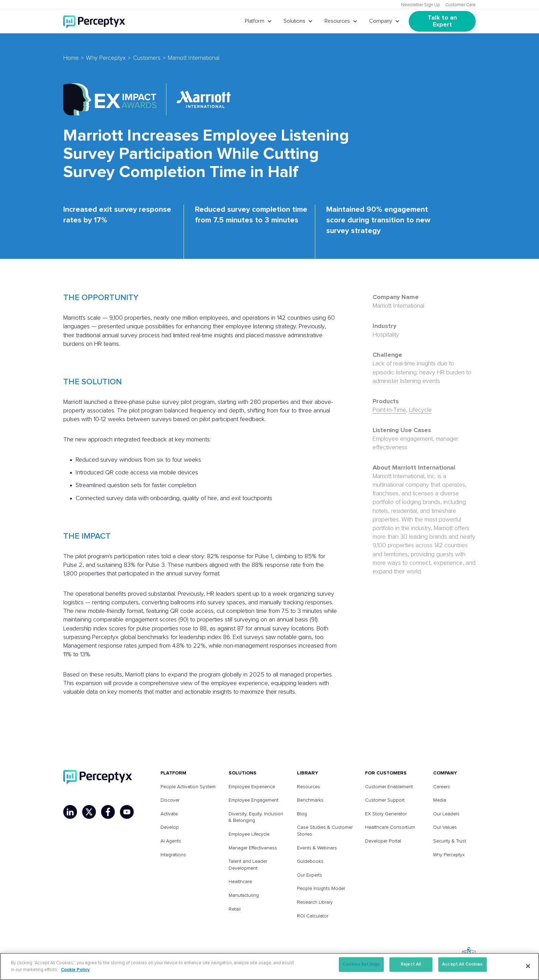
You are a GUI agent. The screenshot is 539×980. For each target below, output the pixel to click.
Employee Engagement (254, 800)
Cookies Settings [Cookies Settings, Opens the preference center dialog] (361, 964)
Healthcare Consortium (390, 827)
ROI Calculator (313, 916)
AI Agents (171, 841)
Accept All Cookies (462, 964)
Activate (169, 814)
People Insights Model (321, 889)
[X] (89, 812)
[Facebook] (108, 812)
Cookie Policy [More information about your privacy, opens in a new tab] (75, 970)
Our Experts (310, 875)
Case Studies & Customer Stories (325, 831)
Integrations (173, 855)
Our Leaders (446, 814)
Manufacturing (244, 895)
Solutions (294, 21)
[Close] (528, 966)
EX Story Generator (386, 814)
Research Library (315, 902)
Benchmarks (310, 800)
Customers (147, 58)
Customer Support (385, 800)
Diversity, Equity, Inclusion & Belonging (256, 817)
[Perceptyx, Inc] (98, 777)
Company (381, 21)
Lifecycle (420, 410)
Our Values (445, 827)
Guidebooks (310, 861)
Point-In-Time (389, 410)
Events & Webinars (317, 848)
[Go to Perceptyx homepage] (94, 21)
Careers (442, 787)
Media (440, 800)
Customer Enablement (389, 787)
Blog (302, 814)
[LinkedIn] (70, 812)
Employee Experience (252, 787)
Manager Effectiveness (253, 848)
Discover (170, 800)
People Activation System (188, 787)
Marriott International (194, 58)
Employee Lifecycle (249, 834)
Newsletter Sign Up (421, 5)
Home (71, 58)
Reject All (411, 964)
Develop (170, 827)
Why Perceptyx (106, 58)
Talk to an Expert (443, 21)
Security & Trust (450, 841)
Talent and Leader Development (248, 865)
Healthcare (240, 882)
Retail (235, 909)
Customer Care (460, 5)
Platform (255, 21)
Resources (337, 21)
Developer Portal (383, 841)
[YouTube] (127, 812)
